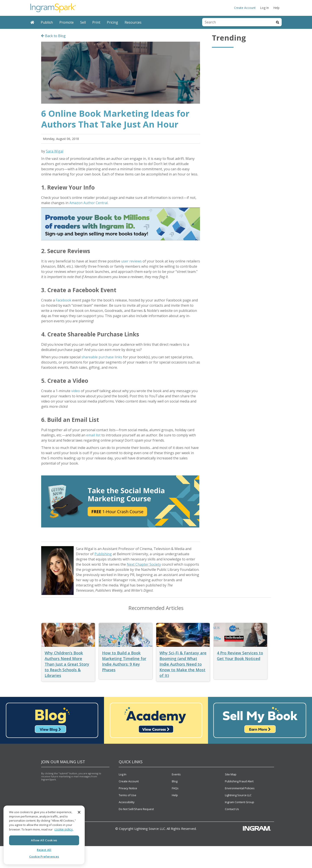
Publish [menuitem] (47, 22)
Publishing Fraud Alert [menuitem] (239, 781)
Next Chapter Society (144, 564)
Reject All (44, 850)
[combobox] (238, 22)
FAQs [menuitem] (175, 788)
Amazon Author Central (89, 203)
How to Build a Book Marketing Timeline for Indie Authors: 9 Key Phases (124, 661)
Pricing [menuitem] (112, 22)
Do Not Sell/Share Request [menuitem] (136, 809)
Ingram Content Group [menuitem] (240, 802)
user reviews (131, 261)
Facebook (63, 300)
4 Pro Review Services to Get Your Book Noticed (240, 656)
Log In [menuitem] (264, 8)
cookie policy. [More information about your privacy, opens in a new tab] (64, 829)
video (76, 391)
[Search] (278, 22)
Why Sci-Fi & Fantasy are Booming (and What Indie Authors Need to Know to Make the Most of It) (183, 664)
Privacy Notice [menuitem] (128, 788)
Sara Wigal (55, 151)
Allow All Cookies (44, 840)
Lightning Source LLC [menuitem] (238, 795)
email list (93, 435)
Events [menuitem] (176, 774)
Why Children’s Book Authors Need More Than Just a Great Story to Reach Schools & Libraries (67, 664)
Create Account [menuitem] (245, 8)
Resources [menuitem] (133, 22)
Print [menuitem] (96, 22)
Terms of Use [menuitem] (128, 795)
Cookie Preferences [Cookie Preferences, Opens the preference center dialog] (44, 857)
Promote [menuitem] (67, 22)
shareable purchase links (101, 357)
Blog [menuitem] (175, 781)
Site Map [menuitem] (231, 774)
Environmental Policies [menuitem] (240, 788)
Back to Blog (53, 36)
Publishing (103, 554)
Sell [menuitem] (83, 22)
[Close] (79, 812)
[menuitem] (32, 22)
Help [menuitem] (276, 8)
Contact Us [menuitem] (232, 809)
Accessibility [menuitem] (127, 802)
